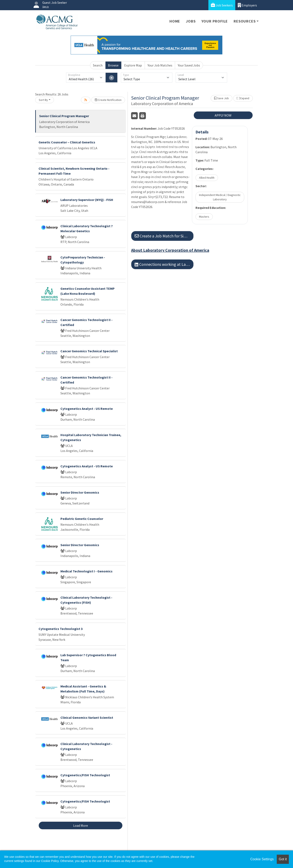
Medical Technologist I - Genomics (86, 571)
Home (175, 21)
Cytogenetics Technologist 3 (61, 629)
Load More (81, 825)
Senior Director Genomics (80, 492)
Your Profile (215, 21)
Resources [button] (245, 21)
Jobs (191, 21)
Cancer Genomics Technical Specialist (89, 351)
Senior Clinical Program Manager (64, 116)
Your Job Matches (160, 65)
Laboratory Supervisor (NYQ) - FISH (87, 200)
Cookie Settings (262, 859)
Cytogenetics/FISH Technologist (85, 775)
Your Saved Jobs (189, 65)
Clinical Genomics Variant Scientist (87, 717)
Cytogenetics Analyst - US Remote (87, 409)
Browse (113, 65)
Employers (247, 5)
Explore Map (133, 65)
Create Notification (108, 100)
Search (98, 65)
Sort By (43, 100)
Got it (283, 859)
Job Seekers (222, 5)
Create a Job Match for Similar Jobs (164, 236)
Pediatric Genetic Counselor (82, 519)
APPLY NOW (223, 115)
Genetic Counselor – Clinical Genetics (67, 142)
